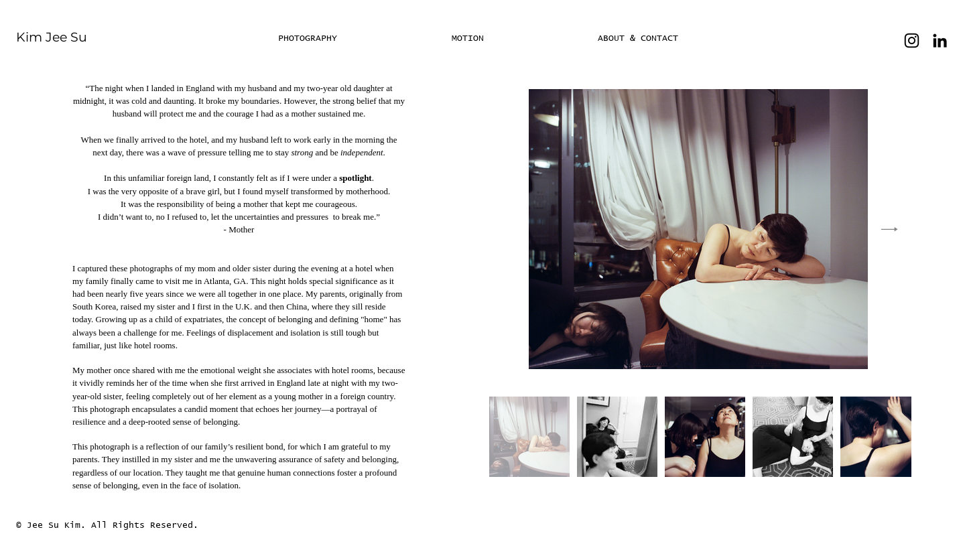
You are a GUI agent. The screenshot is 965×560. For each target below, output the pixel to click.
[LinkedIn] (940, 41)
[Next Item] (890, 229)
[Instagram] (912, 41)
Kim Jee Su (52, 37)
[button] (515, 39)
